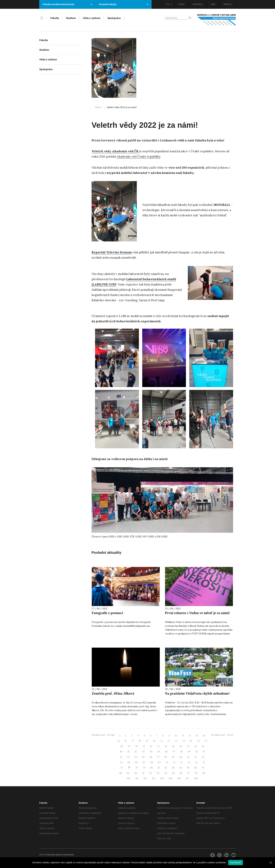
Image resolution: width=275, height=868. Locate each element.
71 (174, 762)
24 (184, 741)
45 (159, 752)
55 (143, 757)
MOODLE (198, 4)
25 (191, 741)
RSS (42, 855)
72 (181, 762)
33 (158, 746)
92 (151, 773)
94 (166, 773)
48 (181, 752)
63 (203, 757)
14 (204, 736)
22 (169, 741)
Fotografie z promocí (107, 613)
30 (137, 746)
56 (151, 757)
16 (126, 741)
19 (147, 741)
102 (145, 778)
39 (203, 746)
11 (183, 736)
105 (171, 778)
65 (129, 762)
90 (136, 773)
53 (129, 757)
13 (197, 736)
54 (136, 757)
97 (189, 773)
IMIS (213, 4)
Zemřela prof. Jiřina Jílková (113, 693)
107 (188, 778)
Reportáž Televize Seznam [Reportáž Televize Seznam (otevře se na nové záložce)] (112, 252)
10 (176, 736)
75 (204, 762)
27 (206, 741)
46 (166, 752)
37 (188, 746)
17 (133, 741)
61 (188, 757)
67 (144, 762)
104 (162, 778)
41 (128, 752)
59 (173, 757)
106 (179, 778)
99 (204, 773)
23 (176, 741)
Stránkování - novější (103, 735)
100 (129, 778)
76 (122, 768)
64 (121, 762)
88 (121, 773)
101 (137, 778)
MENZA (227, 4)
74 (196, 762)
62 (196, 757)
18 (140, 741)
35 (173, 746)
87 (203, 768)
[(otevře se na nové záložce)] (115, 151)
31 (144, 746)
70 (167, 762)
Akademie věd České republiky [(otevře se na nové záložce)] (138, 157)
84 (181, 768)
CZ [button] (169, 4)
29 (129, 746)
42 (136, 752)
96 (181, 773)
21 (162, 741)
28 (122, 746)
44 (151, 752)
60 (181, 757)
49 (189, 752)
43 (143, 752)
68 (152, 762)
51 (204, 752)
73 (189, 762)
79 (144, 768)
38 (196, 746)
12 (190, 736)
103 (154, 778)
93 (158, 773)
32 (151, 746)
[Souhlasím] (271, 863)
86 (196, 768)
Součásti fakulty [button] (124, 4)
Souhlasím (236, 862)
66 (136, 762)
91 (143, 773)
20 (154, 741)
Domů (98, 107)
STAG (181, 4)
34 (166, 746)
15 (119, 741)
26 (198, 741)
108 (196, 778)
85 (188, 768)
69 (159, 762)
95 (173, 773)
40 (121, 752)
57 (158, 757)
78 (136, 768)
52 (121, 757)
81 (159, 768)
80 (151, 768)
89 (128, 773)
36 (181, 746)
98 (196, 773)
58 (166, 757)
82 (166, 768)
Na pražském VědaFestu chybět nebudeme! (197, 693)
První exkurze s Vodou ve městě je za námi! (197, 613)
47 (174, 752)
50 (197, 752)
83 (173, 768)
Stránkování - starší (222, 735)
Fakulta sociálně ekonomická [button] (67, 4)
